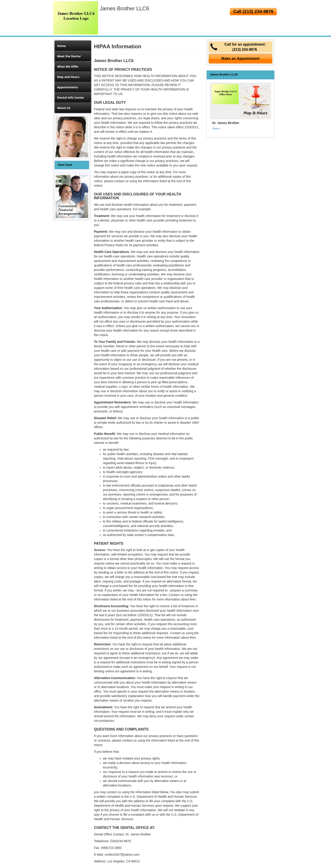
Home (61, 46)
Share (216, 128)
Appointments (68, 87)
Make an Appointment (241, 58)
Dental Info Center (71, 97)
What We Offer (68, 66)
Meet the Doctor (69, 56)
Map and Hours (68, 77)
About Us (64, 108)
